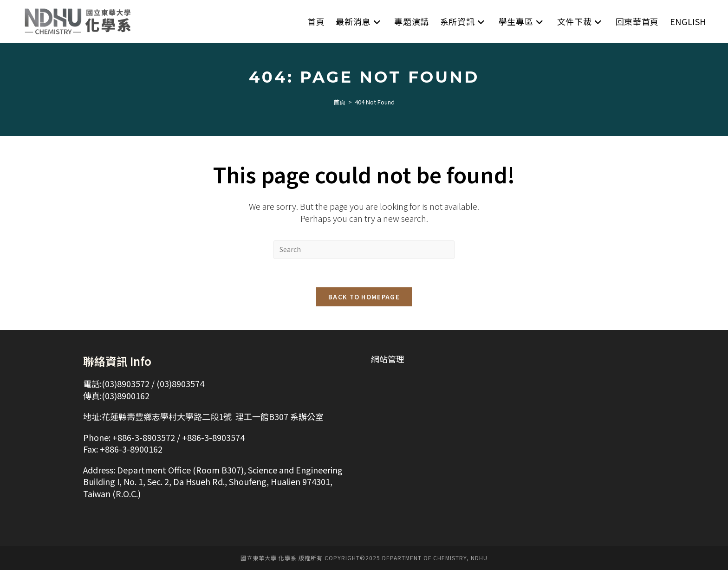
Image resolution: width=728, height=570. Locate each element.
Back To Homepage (364, 297)
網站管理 (388, 359)
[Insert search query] (364, 250)
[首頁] (339, 102)
